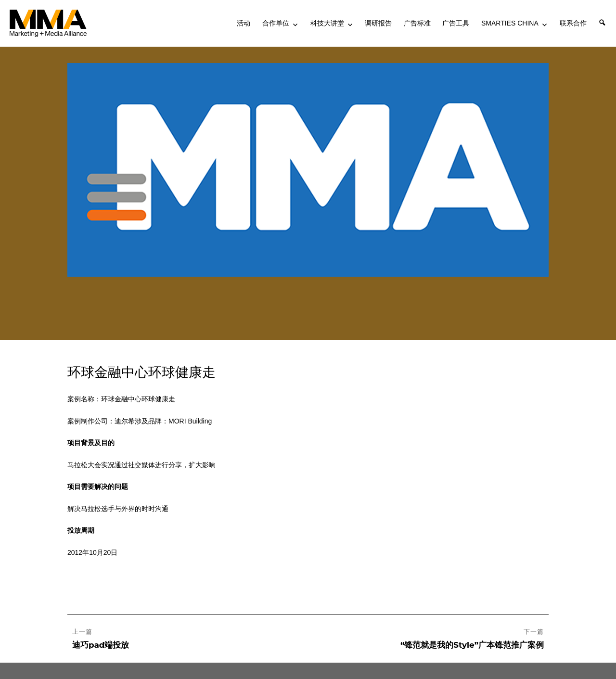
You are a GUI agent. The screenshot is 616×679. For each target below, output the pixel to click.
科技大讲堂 (327, 23)
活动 (244, 23)
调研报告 (378, 23)
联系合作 (573, 23)
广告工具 (456, 23)
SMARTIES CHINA (510, 23)
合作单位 (276, 23)
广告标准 (417, 23)
